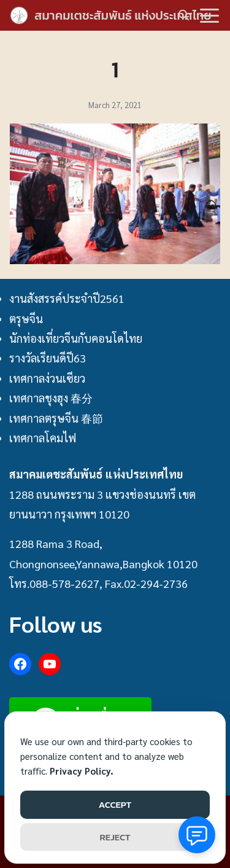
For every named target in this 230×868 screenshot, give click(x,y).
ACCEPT (115, 804)
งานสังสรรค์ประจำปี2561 (67, 298)
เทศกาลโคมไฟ (43, 438)
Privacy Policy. (82, 771)
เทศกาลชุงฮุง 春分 (51, 398)
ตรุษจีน (26, 319)
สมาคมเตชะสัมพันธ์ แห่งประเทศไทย (123, 15)
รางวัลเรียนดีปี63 (48, 358)
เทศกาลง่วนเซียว (47, 378)
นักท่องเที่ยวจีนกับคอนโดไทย (76, 338)
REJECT (115, 837)
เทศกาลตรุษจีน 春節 (56, 418)
